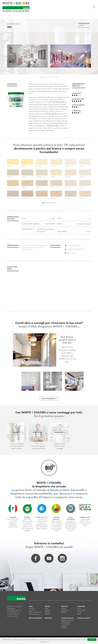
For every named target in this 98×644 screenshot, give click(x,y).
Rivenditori (48, 614)
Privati (46, 608)
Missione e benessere (67, 620)
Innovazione (64, 626)
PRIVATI (17, 432)
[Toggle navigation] (94, 7)
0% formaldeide (65, 624)
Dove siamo (32, 610)
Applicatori (48, 610)
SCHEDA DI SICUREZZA (74, 249)
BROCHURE (70, 253)
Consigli (80, 612)
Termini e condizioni (34, 614)
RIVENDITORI (60, 432)
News (79, 614)
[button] (13, 57)
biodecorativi (65, 610)
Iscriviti (79, 608)
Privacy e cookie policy (35, 612)
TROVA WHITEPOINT (35, 618)
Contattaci (31, 608)
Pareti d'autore (81, 610)
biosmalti (64, 612)
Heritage (64, 628)
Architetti (47, 612)
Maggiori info (44, 642)
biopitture (64, 608)
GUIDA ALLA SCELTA (84, 618)
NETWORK (48, 618)
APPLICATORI (38, 432)
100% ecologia (65, 622)
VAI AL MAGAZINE (49, 398)
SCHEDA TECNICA (73, 246)
